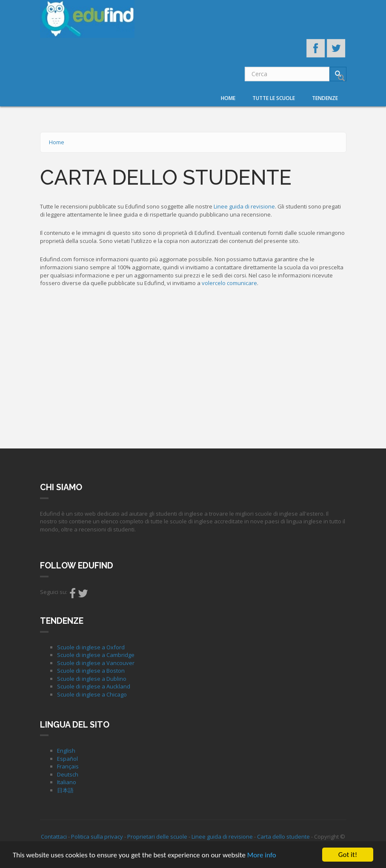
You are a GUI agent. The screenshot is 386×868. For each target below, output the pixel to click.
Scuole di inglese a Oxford (91, 647)
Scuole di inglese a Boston (91, 671)
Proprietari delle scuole (157, 837)
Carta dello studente (283, 837)
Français (68, 766)
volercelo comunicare (229, 283)
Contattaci (54, 837)
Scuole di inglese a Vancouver (96, 663)
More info (262, 855)
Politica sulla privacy (97, 837)
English (66, 751)
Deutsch (68, 774)
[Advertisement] (193, 366)
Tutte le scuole (274, 98)
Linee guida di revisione (244, 206)
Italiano (67, 782)
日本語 (65, 790)
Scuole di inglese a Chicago (92, 694)
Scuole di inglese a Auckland (94, 686)
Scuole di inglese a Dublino (92, 679)
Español (67, 759)
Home (228, 98)
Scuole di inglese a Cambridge (96, 655)
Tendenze (325, 98)
